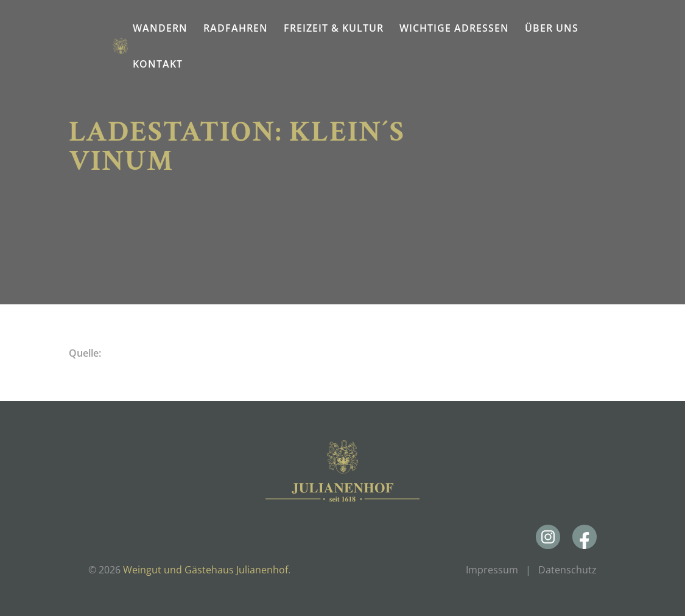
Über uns (552, 28)
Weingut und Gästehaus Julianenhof (205, 570)
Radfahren (236, 28)
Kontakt (158, 64)
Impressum (492, 570)
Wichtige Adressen (454, 28)
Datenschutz (567, 570)
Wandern (160, 28)
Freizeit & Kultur (334, 28)
